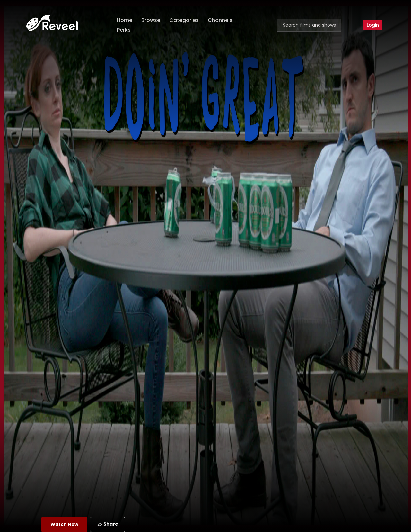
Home (125, 20)
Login (373, 25)
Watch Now (64, 524)
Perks (124, 30)
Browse (151, 20)
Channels (220, 20)
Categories (184, 20)
